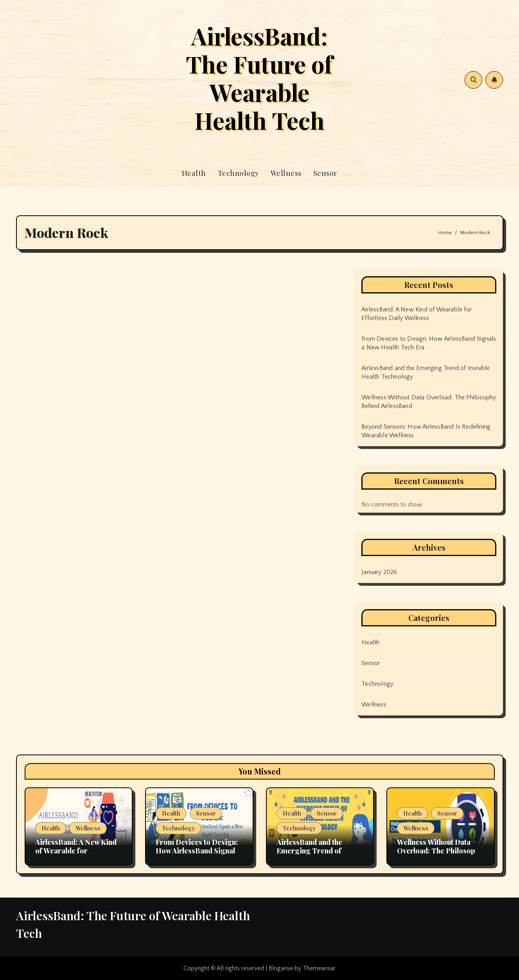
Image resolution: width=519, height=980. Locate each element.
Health (194, 173)
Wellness (286, 173)
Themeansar (319, 968)
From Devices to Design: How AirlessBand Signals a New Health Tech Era (197, 850)
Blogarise (281, 968)
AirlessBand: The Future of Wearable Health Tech (259, 78)
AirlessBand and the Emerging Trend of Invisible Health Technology (309, 855)
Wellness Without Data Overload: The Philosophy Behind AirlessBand (440, 850)
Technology (238, 173)
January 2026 (379, 572)
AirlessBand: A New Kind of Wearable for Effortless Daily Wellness (76, 850)
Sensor (325, 173)
